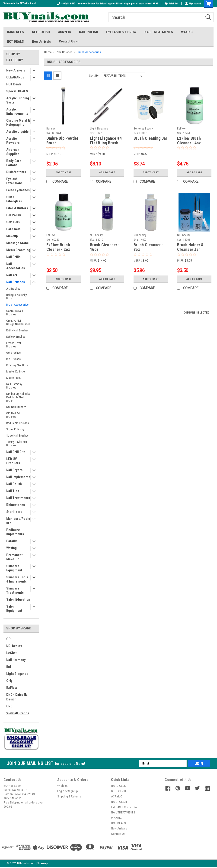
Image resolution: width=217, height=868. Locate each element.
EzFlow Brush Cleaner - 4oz (189, 141)
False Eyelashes (18, 190)
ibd (9, 667)
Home (48, 52)
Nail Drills (13, 257)
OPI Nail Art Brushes (13, 415)
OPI (9, 639)
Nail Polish (14, 484)
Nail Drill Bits (16, 452)
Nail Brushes (16, 282)
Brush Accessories (17, 305)
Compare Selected (196, 313)
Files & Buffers (17, 208)
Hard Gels (13, 229)
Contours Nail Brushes (15, 313)
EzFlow (12, 688)
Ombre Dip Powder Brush (62, 141)
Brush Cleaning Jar (150, 138)
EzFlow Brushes (16, 337)
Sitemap (43, 863)
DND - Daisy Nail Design (18, 697)
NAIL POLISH (89, 32)
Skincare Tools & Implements (17, 579)
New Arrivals (41, 42)
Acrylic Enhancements (17, 111)
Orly (9, 681)
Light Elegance (17, 674)
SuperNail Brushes (17, 436)
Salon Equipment (14, 609)
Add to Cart (63, 172)
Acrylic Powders (13, 141)
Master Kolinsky (16, 371)
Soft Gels (13, 222)
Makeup (12, 236)
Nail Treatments (18, 498)
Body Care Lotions (14, 163)
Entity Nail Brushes (17, 330)
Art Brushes (13, 289)
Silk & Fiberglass (14, 199)
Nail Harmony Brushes (14, 386)
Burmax (51, 129)
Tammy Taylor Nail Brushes (17, 444)
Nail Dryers (14, 470)
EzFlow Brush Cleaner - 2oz (58, 247)
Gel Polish (14, 215)
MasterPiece (14, 378)
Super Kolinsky (15, 429)
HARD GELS (15, 32)
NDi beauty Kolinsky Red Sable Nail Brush (18, 397)
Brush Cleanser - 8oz (148, 247)
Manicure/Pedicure (18, 521)
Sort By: (94, 76)
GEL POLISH (41, 32)
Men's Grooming (18, 250)
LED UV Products (13, 461)
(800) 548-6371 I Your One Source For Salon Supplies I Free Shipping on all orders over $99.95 (107, 4)
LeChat (11, 653)
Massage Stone (18, 243)
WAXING (187, 32)
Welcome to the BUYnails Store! (20, 3)
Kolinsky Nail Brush (18, 365)
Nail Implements (18, 477)
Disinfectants (16, 172)
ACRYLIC (64, 32)
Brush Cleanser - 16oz (105, 247)
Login (61, 791)
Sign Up (73, 791)
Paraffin (12, 541)
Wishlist (171, 4)
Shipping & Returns (69, 797)
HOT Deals (14, 84)
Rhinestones (16, 505)
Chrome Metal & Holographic (18, 123)
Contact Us (69, 42)
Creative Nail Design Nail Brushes (18, 322)
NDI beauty (14, 646)
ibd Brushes (13, 359)
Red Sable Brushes (18, 423)
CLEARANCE (15, 77)
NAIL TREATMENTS (159, 32)
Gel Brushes (13, 353)
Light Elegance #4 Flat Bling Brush (106, 141)
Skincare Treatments (15, 590)
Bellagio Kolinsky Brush (16, 297)
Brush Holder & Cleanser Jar (190, 247)
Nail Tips (13, 491)
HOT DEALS (15, 42)
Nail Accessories (16, 266)
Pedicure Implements (15, 532)
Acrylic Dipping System (18, 100)
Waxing (11, 548)
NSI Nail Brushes (16, 407)
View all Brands (18, 713)
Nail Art (12, 275)
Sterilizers (14, 512)
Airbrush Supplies (13, 152)
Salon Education (18, 599)
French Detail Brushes (14, 345)
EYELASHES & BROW (121, 32)
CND (9, 706)
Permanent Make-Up (14, 557)
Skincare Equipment (14, 568)
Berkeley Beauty (143, 129)
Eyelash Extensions (14, 181)
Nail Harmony (16, 660)
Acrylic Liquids (17, 132)
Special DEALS (17, 91)
